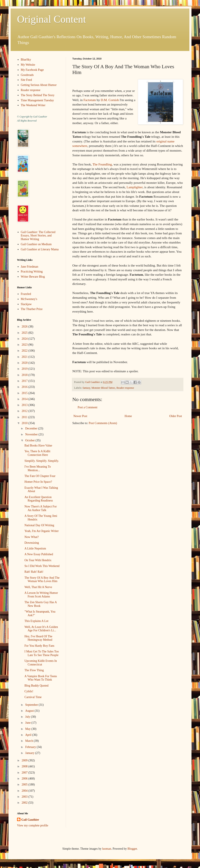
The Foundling (102, 164)
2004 (25, 791)
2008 (25, 766)
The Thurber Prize (32, 309)
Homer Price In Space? (38, 482)
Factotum (90, 100)
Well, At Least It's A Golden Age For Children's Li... (41, 629)
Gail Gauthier (30, 820)
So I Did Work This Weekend (42, 566)
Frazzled (26, 294)
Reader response (125, 388)
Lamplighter (135, 187)
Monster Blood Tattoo (103, 388)
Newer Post (80, 416)
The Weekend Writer (33, 105)
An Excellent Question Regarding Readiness (39, 499)
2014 (25, 399)
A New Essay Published (39, 554)
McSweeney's (29, 299)
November (32, 434)
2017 (25, 381)
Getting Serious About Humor (39, 85)
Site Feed (26, 80)
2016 (25, 387)
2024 (25, 339)
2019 (25, 369)
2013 (25, 405)
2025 (25, 333)
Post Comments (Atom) (103, 423)
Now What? (32, 537)
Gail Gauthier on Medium (36, 244)
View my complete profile (33, 825)
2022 (25, 351)
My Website (28, 65)
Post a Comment (88, 407)
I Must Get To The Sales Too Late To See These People (42, 653)
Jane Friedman (30, 267)
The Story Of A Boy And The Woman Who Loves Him (42, 580)
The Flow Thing (34, 670)
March (29, 741)
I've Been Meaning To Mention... (38, 468)
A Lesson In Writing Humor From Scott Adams (41, 595)
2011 (25, 417)
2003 (25, 797)
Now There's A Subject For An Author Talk (41, 508)
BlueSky (26, 60)
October (30, 440)
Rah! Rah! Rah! (34, 572)
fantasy (86, 388)
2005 (25, 785)
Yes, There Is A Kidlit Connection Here (37, 453)
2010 (25, 423)
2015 (25, 393)
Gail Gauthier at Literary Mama (40, 249)
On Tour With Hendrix (38, 560)
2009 (25, 760)
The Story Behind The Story (38, 95)
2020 (25, 363)
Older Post (176, 416)
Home (128, 416)
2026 (25, 327)
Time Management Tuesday (37, 100)
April (29, 735)
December (32, 428)
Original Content (51, 19)
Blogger (132, 849)
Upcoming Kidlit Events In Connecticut (41, 663)
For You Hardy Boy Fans (39, 646)
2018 (25, 375)
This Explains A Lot (36, 621)
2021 (25, 357)
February (31, 747)
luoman (107, 849)
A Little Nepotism (35, 548)
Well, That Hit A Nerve (38, 587)
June (28, 723)
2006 (25, 779)
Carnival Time (33, 697)
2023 (25, 345)
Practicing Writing (32, 272)
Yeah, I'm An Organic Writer (42, 531)
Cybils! (29, 691)
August (30, 711)
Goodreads (27, 75)
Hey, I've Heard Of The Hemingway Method (38, 638)
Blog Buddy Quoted (36, 686)
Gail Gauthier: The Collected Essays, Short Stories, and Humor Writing (38, 236)
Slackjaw (26, 304)
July (28, 717)
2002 (25, 803)
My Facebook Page (32, 70)
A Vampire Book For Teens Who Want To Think (41, 678)
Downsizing (32, 543)
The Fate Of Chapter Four (40, 476)
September (32, 705)
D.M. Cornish (110, 100)
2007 (25, 773)
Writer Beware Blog (33, 277)
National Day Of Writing (39, 525)
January (30, 753)
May (28, 729)
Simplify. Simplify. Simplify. (42, 461)
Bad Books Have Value (38, 446)
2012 (25, 411)
